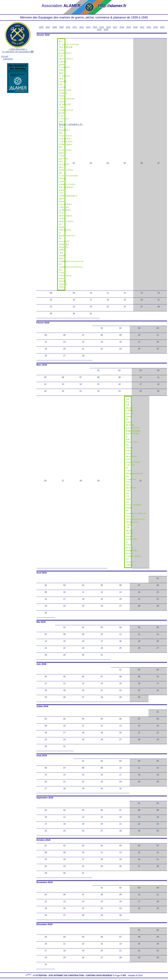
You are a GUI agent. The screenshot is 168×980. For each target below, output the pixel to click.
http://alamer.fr (71, 124)
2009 (61, 27)
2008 (55, 27)
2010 (68, 27)
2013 (88, 27)
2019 (129, 27)
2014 (95, 27)
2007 (48, 27)
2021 (142, 27)
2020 (135, 27)
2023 (155, 27)
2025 (99, 30)
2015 (102, 27)
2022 (149, 27)
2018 (122, 27)
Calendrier (8, 59)
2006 (41, 27)
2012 (82, 27)
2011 (75, 27)
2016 (108, 27)
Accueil (5, 56)
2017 (115, 27)
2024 (162, 27)
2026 (106, 30)
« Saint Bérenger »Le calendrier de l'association (18, 50)
